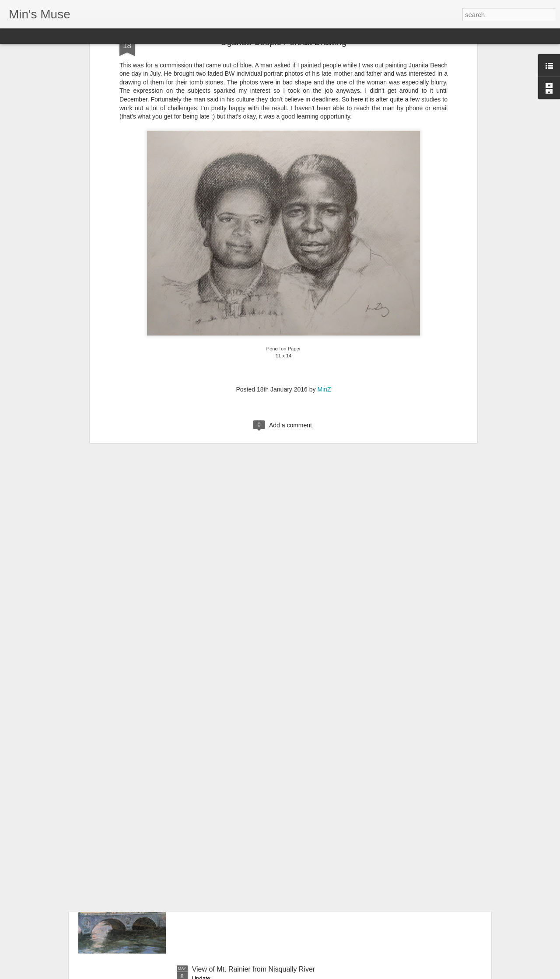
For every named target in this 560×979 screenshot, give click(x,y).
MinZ (324, 297)
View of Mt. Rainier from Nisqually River (254, 969)
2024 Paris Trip (216, 870)
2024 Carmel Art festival (229, 771)
